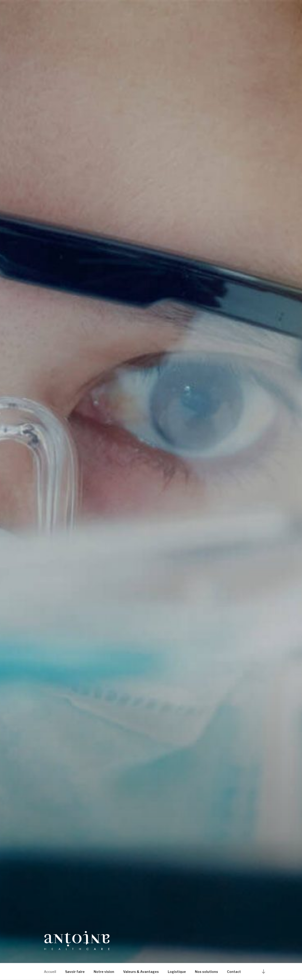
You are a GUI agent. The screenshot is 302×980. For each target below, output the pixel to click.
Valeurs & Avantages (141, 972)
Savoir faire (75, 972)
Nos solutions (206, 972)
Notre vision (104, 972)
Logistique (177, 972)
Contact (234, 972)
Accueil (50, 972)
